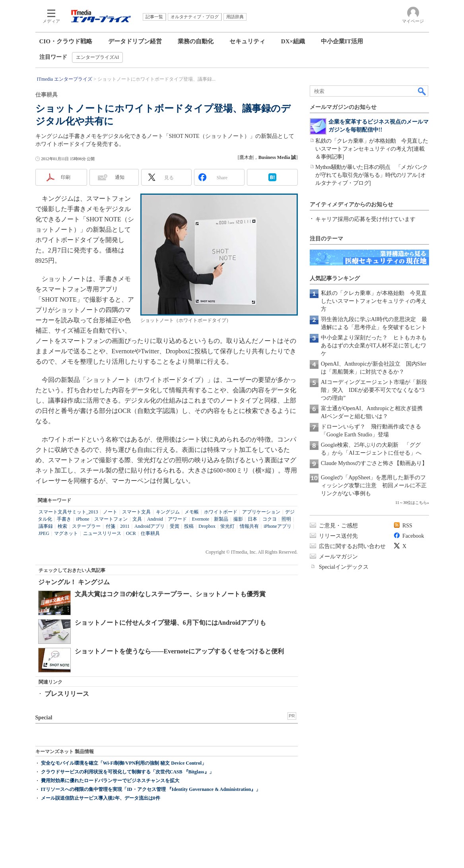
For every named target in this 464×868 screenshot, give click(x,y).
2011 (125, 526)
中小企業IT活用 (342, 41)
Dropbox (207, 526)
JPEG (44, 533)
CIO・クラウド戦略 (66, 41)
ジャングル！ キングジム (74, 582)
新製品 (221, 519)
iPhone (83, 519)
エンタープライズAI (98, 57)
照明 (286, 519)
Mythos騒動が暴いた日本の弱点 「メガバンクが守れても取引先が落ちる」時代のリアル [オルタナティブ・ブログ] (372, 175)
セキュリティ (247, 41)
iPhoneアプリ (277, 526)
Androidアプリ (149, 526)
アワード (177, 519)
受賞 (175, 526)
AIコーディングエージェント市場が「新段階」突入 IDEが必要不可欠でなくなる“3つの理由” (374, 390)
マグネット (66, 533)
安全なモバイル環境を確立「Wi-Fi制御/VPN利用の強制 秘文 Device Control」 (124, 763)
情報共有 (249, 526)
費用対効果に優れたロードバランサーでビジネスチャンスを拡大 (110, 781)
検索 (62, 526)
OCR (131, 533)
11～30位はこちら (411, 503)
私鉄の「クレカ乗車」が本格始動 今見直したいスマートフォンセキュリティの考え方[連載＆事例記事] (372, 149)
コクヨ (270, 519)
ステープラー (86, 526)
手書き (64, 519)
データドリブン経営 (135, 41)
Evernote (201, 519)
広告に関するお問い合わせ (352, 546)
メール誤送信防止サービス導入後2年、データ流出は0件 (101, 798)
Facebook (413, 536)
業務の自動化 (196, 41)
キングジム (168, 512)
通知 (120, 177)
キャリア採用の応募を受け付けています (365, 219)
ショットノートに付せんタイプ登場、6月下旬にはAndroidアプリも (171, 623)
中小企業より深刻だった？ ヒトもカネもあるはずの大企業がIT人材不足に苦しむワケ (374, 346)
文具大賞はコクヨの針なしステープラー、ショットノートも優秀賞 (170, 594)
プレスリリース (67, 694)
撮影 (238, 519)
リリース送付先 (338, 536)
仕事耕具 (150, 533)
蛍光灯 (227, 526)
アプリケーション (261, 512)
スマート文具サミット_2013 (68, 512)
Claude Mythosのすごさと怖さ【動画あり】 (374, 463)
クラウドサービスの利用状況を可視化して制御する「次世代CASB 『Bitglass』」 (127, 772)
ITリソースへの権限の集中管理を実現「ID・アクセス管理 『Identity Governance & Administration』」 (151, 789)
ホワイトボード (221, 512)
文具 (137, 519)
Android (155, 519)
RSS (407, 526)
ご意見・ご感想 (338, 526)
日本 (252, 519)
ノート (110, 512)
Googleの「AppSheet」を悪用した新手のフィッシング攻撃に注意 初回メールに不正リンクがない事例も (374, 485)
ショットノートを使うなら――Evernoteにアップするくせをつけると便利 (179, 651)
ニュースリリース (102, 533)
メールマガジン (338, 557)
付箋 (111, 526)
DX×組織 (293, 41)
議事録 (46, 526)
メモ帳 (192, 512)
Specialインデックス (344, 567)
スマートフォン (111, 519)
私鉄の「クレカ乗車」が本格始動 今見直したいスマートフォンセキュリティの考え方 (374, 301)
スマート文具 (136, 512)
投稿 (189, 526)
